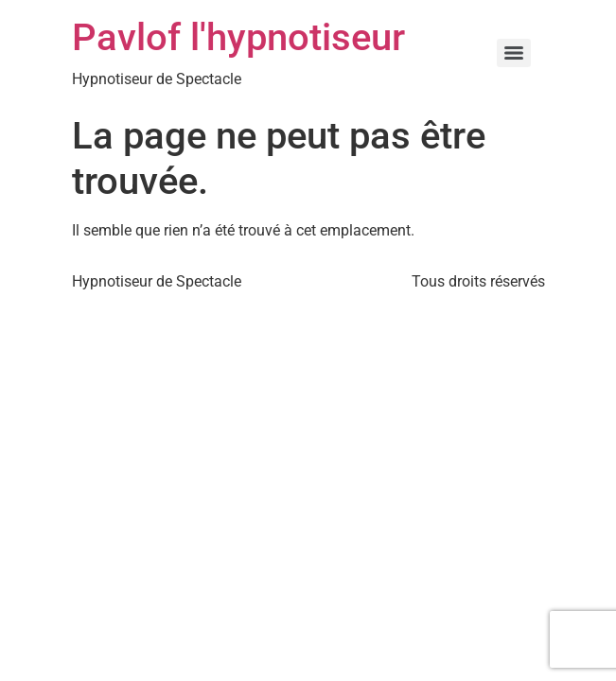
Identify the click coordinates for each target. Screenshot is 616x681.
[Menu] (514, 53)
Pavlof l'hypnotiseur (238, 37)
